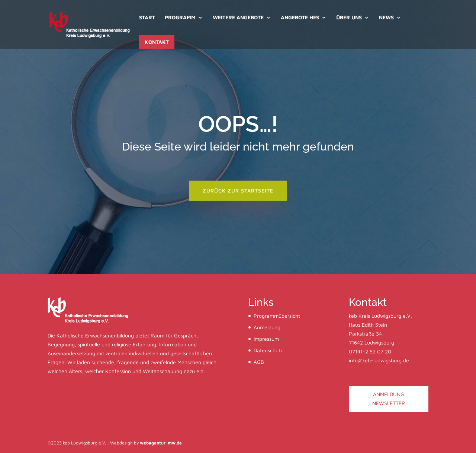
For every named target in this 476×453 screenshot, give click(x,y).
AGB (259, 362)
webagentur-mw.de (161, 443)
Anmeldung (267, 327)
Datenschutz (268, 350)
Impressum (266, 339)
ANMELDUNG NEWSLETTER (389, 399)
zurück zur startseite (238, 190)
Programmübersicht (277, 316)
